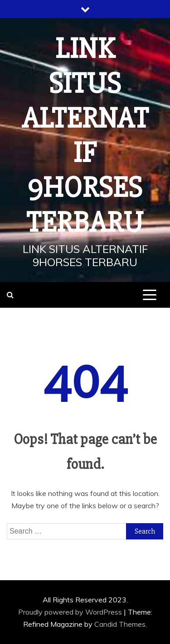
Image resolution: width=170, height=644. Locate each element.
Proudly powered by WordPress (71, 612)
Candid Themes (120, 624)
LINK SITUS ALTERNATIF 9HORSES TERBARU (85, 136)
